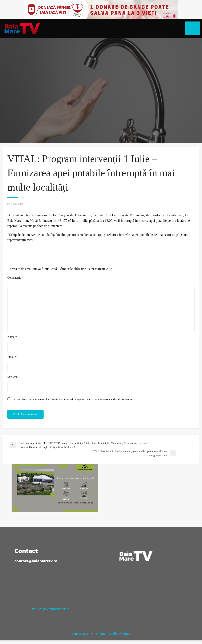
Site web (13, 377)
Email (12, 357)
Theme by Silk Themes (112, 634)
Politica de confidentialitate (50, 609)
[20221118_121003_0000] (101, 9)
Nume (12, 337)
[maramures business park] (55, 488)
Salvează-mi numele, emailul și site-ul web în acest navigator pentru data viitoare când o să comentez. (73, 399)
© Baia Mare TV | (83, 634)
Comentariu (15, 278)
